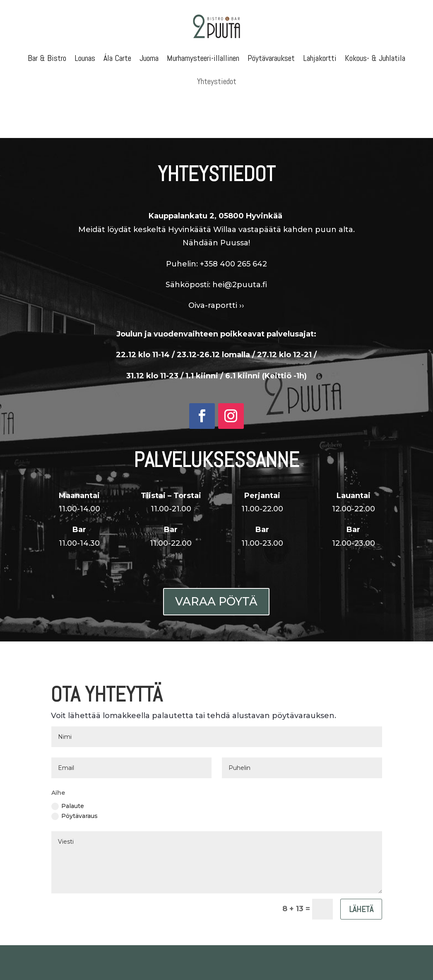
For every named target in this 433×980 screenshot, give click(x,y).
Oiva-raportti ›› (216, 292)
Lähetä (361, 909)
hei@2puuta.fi (240, 271)
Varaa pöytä (216, 601)
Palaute (68, 806)
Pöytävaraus (75, 816)
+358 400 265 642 (233, 250)
